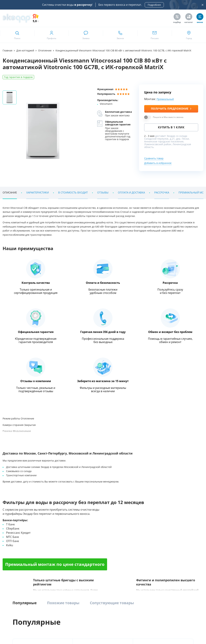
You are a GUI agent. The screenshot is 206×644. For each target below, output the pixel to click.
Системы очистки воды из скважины (56, 552)
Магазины (8, 533)
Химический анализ (192, 533)
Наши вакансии (11, 539)
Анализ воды (188, 526)
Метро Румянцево (19, 465)
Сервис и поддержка (192, 539)
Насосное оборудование (106, 546)
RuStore (79, 575)
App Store (14, 575)
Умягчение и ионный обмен (108, 552)
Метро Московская (88, 465)
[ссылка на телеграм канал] (83, 443)
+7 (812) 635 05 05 (30, 443)
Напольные (152, 533)
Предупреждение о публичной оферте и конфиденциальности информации (42, 632)
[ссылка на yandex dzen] (191, 613)
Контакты (8, 552)
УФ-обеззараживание (105, 539)
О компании (9, 526)
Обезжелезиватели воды (50, 539)
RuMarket (14, 582)
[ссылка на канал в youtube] (165, 613)
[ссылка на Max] (157, 622)
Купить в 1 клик (171, 127)
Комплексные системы (49, 526)
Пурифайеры (153, 526)
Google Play (36, 575)
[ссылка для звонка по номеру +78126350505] (120, 35)
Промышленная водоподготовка (111, 526)
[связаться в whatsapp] (86, 35)
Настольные (152, 539)
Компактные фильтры (49, 533)
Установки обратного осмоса (109, 533)
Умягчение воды (46, 546)
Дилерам (186, 546)
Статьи (6, 546)
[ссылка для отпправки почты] (155, 35)
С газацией (152, 546)
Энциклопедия (27, 243)
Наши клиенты (21, 397)
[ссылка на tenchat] (199, 613)
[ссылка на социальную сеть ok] (182, 613)
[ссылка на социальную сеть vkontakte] (157, 613)
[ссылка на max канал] (90, 442)
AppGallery (59, 575)
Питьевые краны (155, 552)
